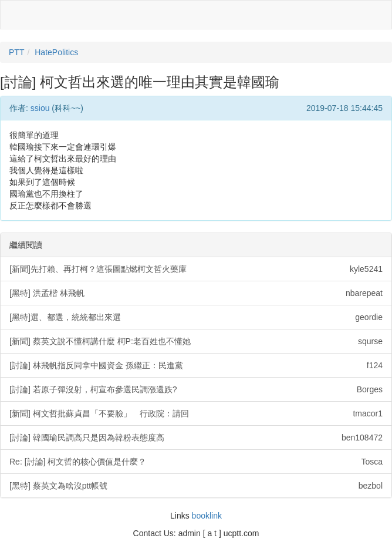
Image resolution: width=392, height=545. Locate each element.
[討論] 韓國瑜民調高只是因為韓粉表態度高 (196, 438)
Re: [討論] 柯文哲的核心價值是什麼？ (196, 462)
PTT (16, 52)
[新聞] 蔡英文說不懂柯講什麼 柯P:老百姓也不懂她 (196, 341)
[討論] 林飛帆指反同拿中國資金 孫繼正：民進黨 (196, 365)
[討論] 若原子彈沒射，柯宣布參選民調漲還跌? (196, 389)
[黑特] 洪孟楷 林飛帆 (196, 293)
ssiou (40, 108)
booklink (207, 516)
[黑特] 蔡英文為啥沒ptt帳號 (196, 486)
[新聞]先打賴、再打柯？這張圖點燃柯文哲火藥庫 (196, 269)
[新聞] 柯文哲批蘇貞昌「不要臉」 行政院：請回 (196, 413)
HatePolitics (56, 52)
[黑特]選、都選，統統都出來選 (196, 317)
